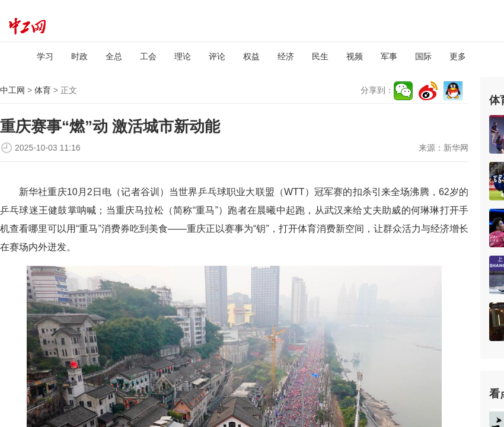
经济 (286, 56)
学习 (45, 56)
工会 (148, 56)
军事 (389, 56)
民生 (320, 56)
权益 (251, 56)
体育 (43, 90)
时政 (79, 56)
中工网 (12, 90)
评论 (217, 56)
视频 (355, 56)
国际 (423, 56)
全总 (114, 56)
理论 (183, 56)
